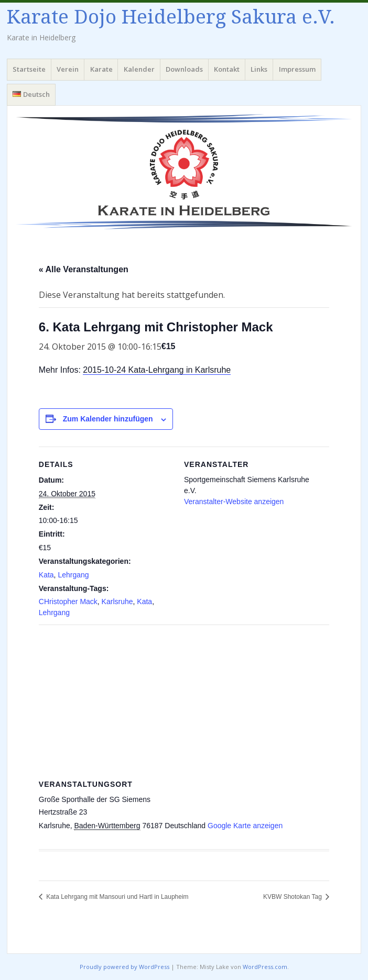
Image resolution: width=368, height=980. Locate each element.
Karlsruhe (117, 602)
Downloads (184, 69)
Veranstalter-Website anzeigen (234, 502)
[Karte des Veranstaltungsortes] (184, 700)
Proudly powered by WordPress (125, 967)
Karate (101, 69)
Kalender (139, 69)
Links (259, 69)
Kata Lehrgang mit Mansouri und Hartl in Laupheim (117, 897)
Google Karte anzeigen (245, 826)
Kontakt (227, 69)
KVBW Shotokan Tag (293, 897)
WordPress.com (265, 967)
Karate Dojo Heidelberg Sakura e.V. (171, 17)
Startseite (29, 69)
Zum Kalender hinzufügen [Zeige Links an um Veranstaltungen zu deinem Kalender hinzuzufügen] (108, 419)
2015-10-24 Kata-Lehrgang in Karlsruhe (157, 370)
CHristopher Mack (68, 602)
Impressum (297, 69)
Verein (68, 69)
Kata (46, 575)
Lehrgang (73, 575)
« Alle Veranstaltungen (84, 269)
